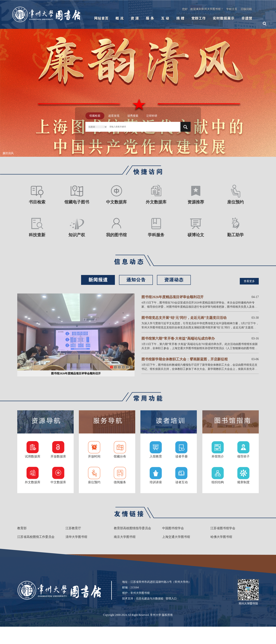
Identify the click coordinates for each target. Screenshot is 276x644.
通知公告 (136, 280)
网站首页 (101, 18)
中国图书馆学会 (173, 528)
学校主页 (232, 9)
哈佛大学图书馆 (221, 537)
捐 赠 (180, 18)
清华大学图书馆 (76, 537)
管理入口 (171, 598)
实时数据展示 (224, 18)
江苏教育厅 (73, 528)
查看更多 (249, 281)
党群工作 (199, 18)
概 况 (120, 18)
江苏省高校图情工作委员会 (36, 537)
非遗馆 (247, 18)
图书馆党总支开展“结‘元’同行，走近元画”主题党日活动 (184, 318)
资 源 (135, 18)
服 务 (150, 18)
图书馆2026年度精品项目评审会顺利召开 (76, 373)
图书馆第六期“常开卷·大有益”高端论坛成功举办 (178, 338)
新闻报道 (98, 280)
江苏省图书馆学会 (223, 528)
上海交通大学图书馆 (176, 537)
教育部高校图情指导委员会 (132, 528)
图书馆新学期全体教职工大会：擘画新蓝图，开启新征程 (185, 359)
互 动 (165, 18)
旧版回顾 (246, 9)
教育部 (22, 528)
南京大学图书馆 (125, 537)
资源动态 (174, 280)
